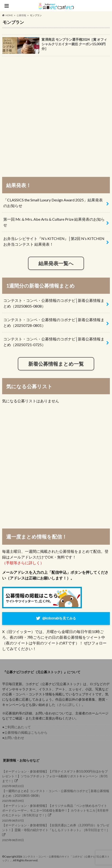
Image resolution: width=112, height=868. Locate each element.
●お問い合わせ (13, 738)
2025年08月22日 (56, 778)
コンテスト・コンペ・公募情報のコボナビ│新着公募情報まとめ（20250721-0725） (54, 342)
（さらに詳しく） (69, 705)
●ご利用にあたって (16, 727)
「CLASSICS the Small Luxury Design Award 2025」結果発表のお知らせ (53, 203)
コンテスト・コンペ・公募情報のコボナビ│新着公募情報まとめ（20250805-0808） (54, 303)
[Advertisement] (56, 114)
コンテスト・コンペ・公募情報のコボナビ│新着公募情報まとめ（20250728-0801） (54, 322)
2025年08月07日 (56, 813)
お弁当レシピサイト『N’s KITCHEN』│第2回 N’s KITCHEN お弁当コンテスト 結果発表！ (54, 241)
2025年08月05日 (56, 832)
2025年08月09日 (56, 796)
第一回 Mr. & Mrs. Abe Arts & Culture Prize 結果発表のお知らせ (54, 222)
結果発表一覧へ (56, 263)
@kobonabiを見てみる (59, 618)
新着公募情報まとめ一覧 (56, 364)
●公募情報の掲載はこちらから (25, 732)
